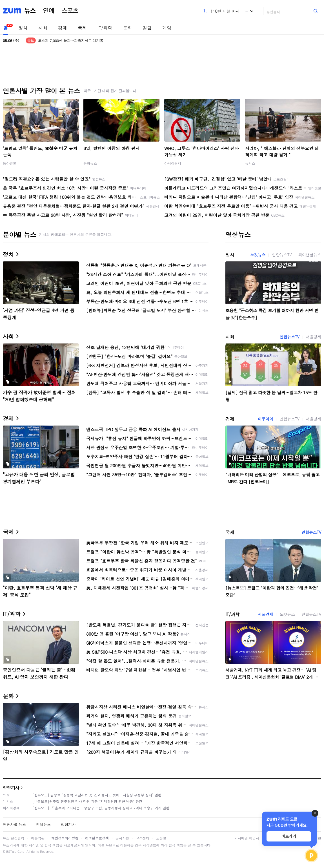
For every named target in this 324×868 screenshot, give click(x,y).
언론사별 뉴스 (14, 824)
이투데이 (265, 419)
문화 (127, 28)
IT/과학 (105, 28)
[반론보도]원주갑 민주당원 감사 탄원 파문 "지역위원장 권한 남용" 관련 (87, 801)
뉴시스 (250, 163)
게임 (167, 28)
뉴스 (30, 11)
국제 (82, 28)
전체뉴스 (43, 824)
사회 (43, 28)
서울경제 (314, 337)
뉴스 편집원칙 (14, 838)
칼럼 (147, 28)
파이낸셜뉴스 (310, 255)
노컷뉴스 (258, 255)
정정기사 (11, 787)
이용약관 (38, 838)
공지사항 (122, 838)
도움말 (161, 838)
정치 (23, 28)
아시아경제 (173, 163)
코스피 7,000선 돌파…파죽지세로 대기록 (71, 40)
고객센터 (143, 838)
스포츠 (70, 11)
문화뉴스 (90, 163)
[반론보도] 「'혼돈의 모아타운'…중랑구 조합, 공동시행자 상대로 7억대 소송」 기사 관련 (101, 808)
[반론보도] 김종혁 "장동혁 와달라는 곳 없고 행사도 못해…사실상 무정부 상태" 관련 (97, 795)
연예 (49, 11)
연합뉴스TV (282, 255)
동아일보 (10, 163)
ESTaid (11, 852)
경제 (63, 28)
